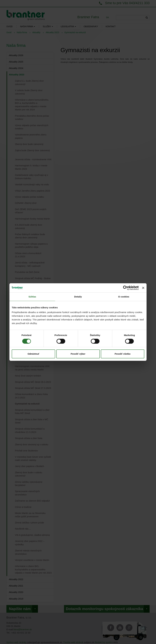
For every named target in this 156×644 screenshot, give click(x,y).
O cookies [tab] (124, 297)
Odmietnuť (33, 354)
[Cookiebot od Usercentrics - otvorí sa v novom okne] (125, 288)
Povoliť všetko (123, 354)
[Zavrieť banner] (143, 288)
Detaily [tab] (78, 297)
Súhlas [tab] (32, 297)
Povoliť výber (78, 354)
